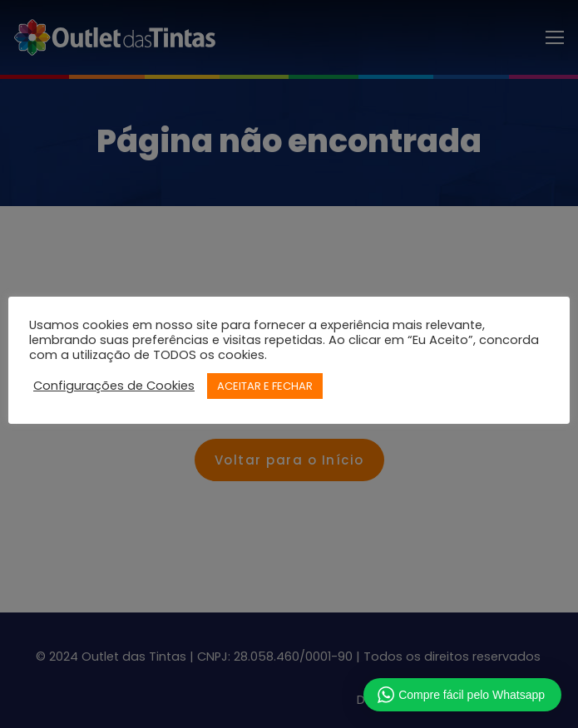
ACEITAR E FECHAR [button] (265, 386)
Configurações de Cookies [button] (114, 386)
